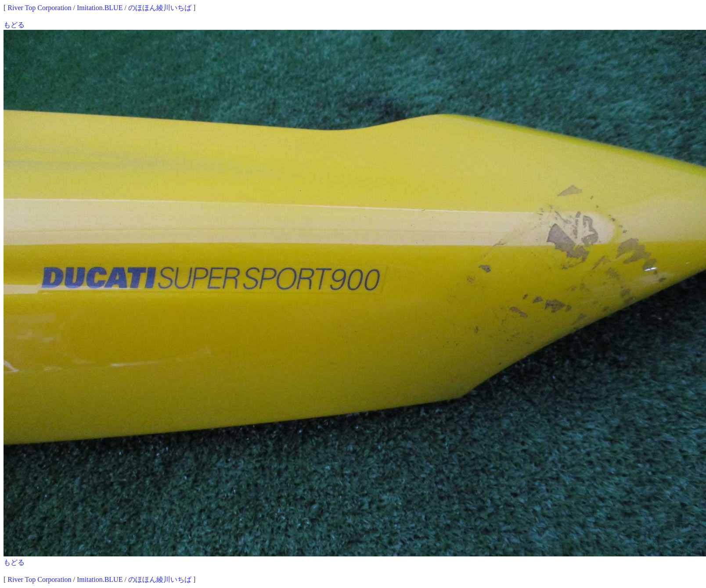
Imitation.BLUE (100, 8)
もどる (14, 25)
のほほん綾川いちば (160, 8)
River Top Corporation (39, 8)
